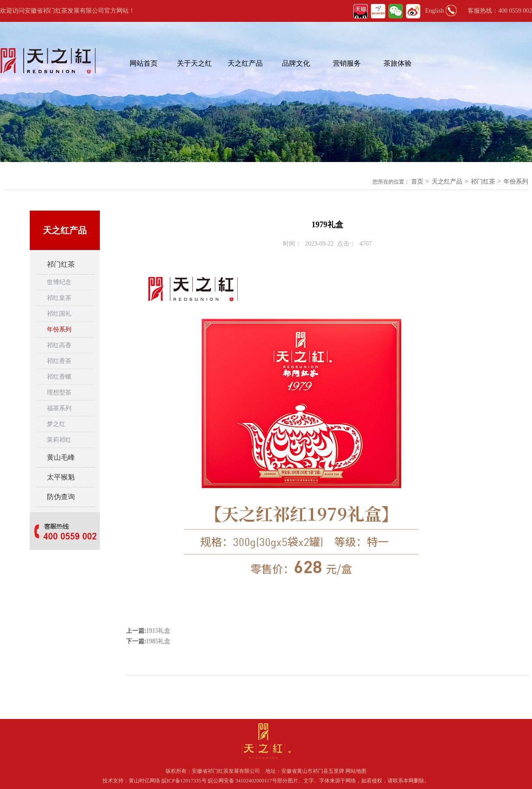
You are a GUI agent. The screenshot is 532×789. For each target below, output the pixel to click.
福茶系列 (59, 408)
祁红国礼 (59, 314)
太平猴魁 (61, 477)
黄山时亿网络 (145, 781)
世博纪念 (59, 282)
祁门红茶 (483, 181)
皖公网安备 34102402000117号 (243, 781)
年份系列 (516, 181)
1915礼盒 (158, 631)
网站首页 (144, 63)
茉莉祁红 (59, 440)
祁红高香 (59, 345)
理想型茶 (59, 393)
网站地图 (356, 771)
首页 (417, 181)
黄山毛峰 (61, 457)
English (435, 11)
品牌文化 (296, 63)
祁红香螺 (59, 377)
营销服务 (347, 63)
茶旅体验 (398, 63)
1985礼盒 (158, 641)
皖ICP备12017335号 (184, 781)
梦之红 (56, 424)
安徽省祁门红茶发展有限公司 (226, 771)
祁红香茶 (59, 361)
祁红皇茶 (59, 298)
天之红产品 (245, 63)
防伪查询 (61, 497)
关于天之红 (194, 63)
